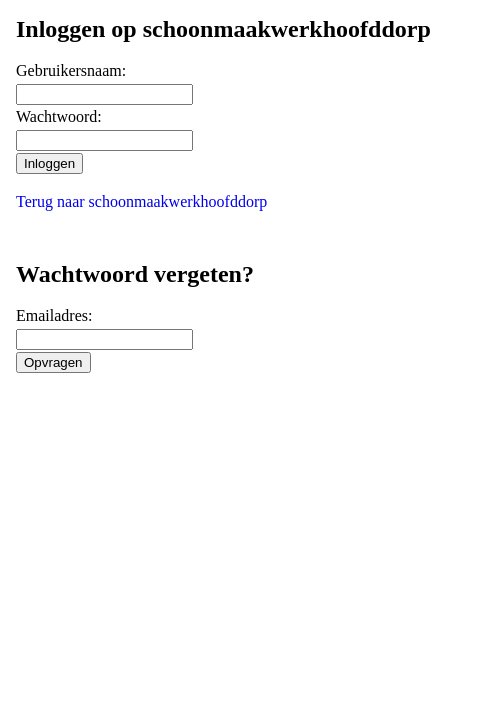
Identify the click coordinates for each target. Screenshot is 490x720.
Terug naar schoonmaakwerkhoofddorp (141, 201)
